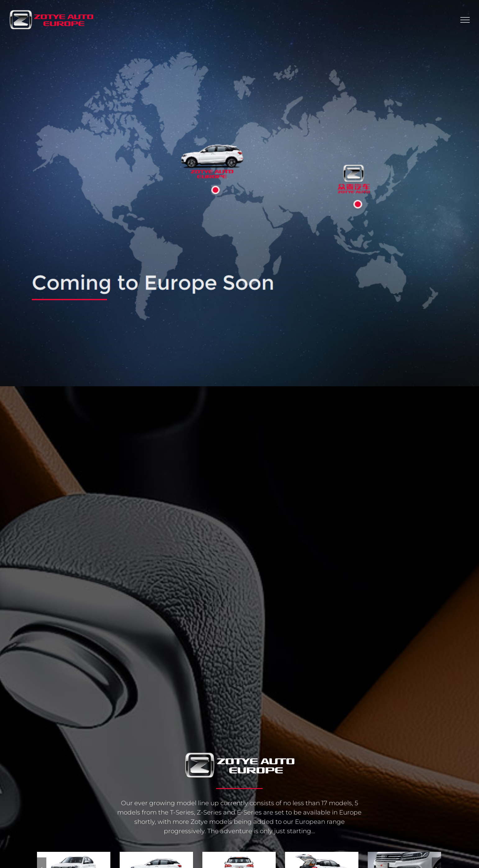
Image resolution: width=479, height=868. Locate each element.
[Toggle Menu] (465, 20)
